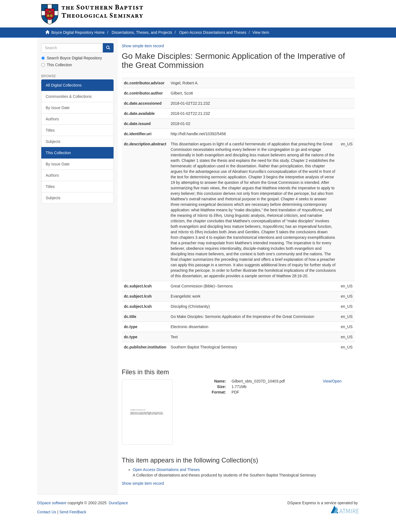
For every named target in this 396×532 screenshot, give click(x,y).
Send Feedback (73, 512)
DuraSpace (118, 503)
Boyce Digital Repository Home (78, 32)
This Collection (57, 65)
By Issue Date (58, 108)
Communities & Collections (69, 96)
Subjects (53, 142)
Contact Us (47, 512)
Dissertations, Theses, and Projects (142, 32)
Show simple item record (143, 46)
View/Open (332, 381)
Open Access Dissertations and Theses (213, 32)
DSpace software (52, 503)
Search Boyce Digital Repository (72, 58)
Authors (52, 119)
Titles (50, 130)
